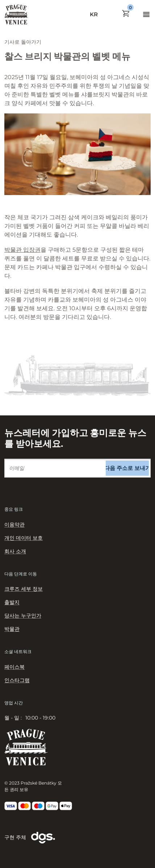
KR (94, 14)
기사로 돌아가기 (23, 42)
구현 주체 (30, 838)
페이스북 (14, 667)
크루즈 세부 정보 (24, 589)
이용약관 (14, 524)
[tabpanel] (77, 718)
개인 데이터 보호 (24, 538)
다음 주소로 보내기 (127, 468)
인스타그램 (17, 680)
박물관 (12, 629)
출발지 (12, 602)
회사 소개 (15, 551)
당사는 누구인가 (23, 616)
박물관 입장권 (22, 250)
